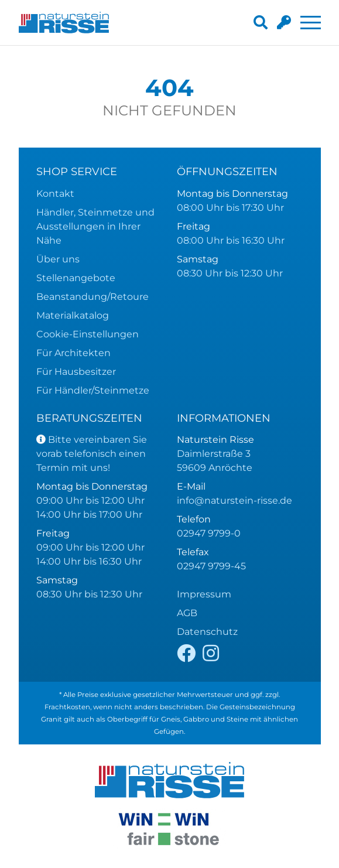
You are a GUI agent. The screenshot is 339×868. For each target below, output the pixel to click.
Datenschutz (207, 632)
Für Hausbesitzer (76, 372)
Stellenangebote (76, 278)
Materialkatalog (73, 315)
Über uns (58, 259)
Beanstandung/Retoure (93, 297)
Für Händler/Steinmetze (93, 390)
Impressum (204, 594)
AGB (187, 613)
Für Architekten (73, 353)
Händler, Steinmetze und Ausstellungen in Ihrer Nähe (95, 226)
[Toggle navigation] (311, 23)
